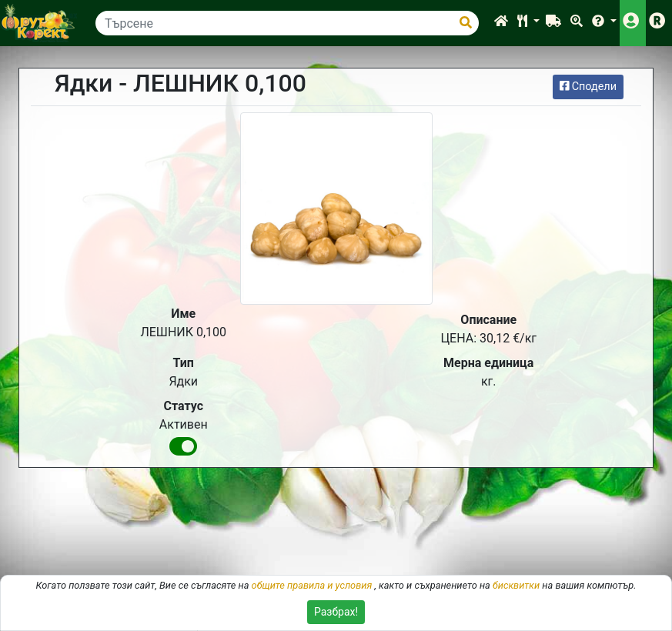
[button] (528, 23)
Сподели (588, 87)
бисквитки (516, 585)
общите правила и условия (312, 585)
